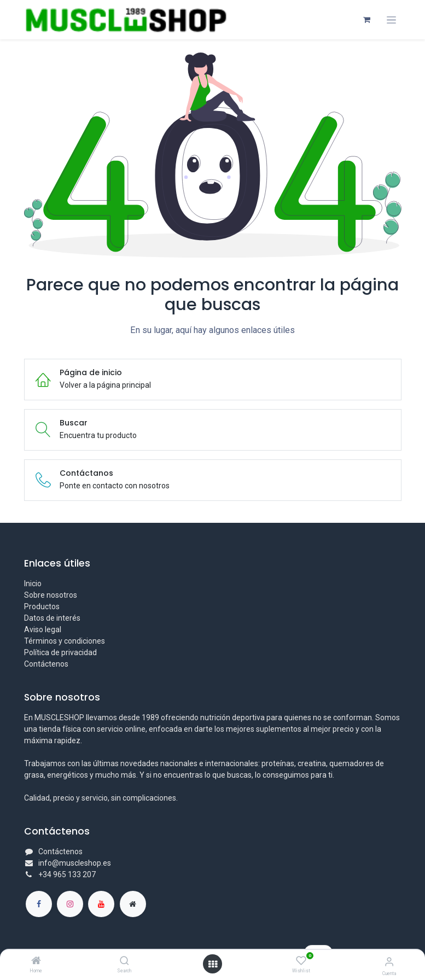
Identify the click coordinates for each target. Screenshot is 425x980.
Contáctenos (46, 664)
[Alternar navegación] (391, 20)
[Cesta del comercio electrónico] (367, 20)
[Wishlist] (301, 961)
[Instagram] (70, 904)
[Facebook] (39, 904)
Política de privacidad (60, 652)
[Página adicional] (133, 904)
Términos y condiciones (65, 641)
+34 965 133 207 (67, 874)
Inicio (33, 584)
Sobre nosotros (51, 595)
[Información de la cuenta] (389, 962)
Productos (42, 606)
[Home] (36, 961)
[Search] (124, 961)
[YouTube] (101, 904)
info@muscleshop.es (75, 863)
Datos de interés (52, 618)
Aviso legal (43, 629)
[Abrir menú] (213, 964)
